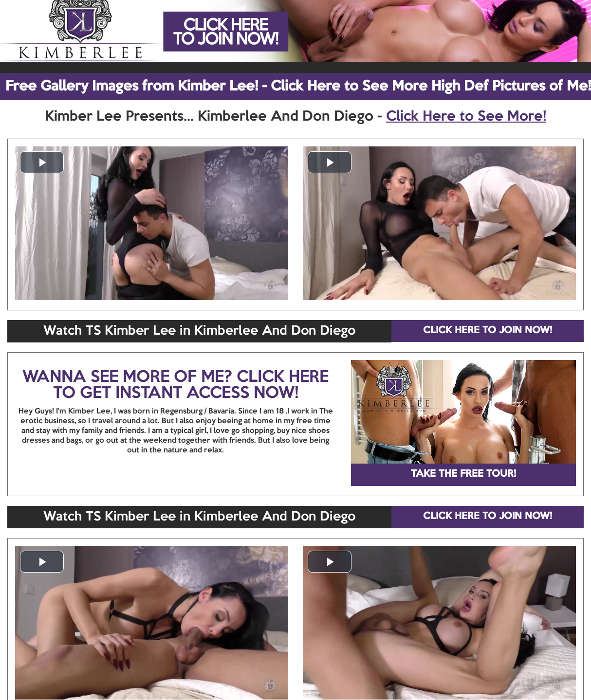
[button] (42, 162)
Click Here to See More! (466, 117)
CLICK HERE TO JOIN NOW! (488, 331)
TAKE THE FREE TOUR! (463, 474)
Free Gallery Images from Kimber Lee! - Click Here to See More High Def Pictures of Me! (298, 87)
